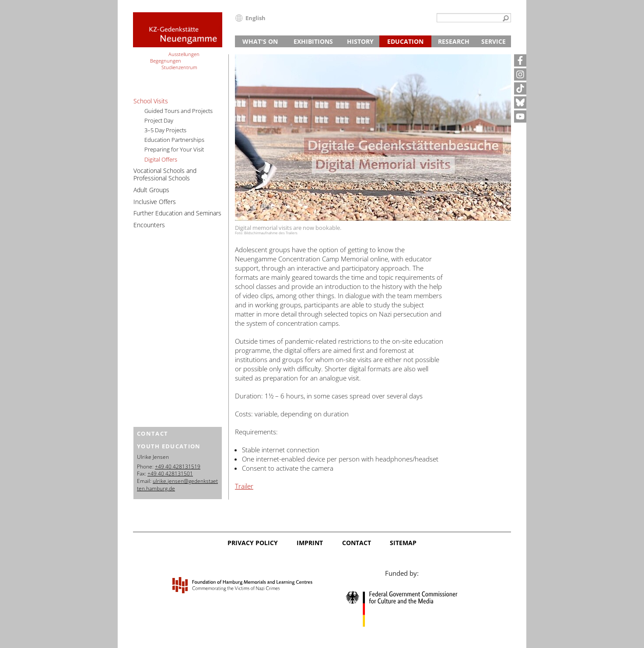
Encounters (149, 225)
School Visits (151, 101)
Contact (357, 543)
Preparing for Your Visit (174, 149)
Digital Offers (161, 159)
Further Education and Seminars (177, 213)
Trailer (244, 486)
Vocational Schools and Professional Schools (165, 174)
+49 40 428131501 (170, 474)
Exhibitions (313, 41)
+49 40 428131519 (178, 467)
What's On (260, 41)
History (360, 41)
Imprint (310, 543)
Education (405, 41)
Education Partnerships (174, 140)
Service (493, 41)
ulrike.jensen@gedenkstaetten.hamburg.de (177, 485)
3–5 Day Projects (165, 130)
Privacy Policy (253, 543)
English (255, 18)
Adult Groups (151, 190)
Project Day (159, 120)
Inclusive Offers (155, 202)
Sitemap (403, 543)
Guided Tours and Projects (178, 111)
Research (454, 41)
